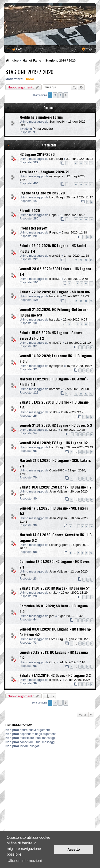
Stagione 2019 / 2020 (29, 72)
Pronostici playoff (34, 228)
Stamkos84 (57, 122)
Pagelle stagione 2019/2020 (42, 193)
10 (86, 283)
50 (76, 163)
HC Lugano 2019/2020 (37, 154)
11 (91, 283)
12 (86, 301)
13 (91, 301)
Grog (53, 662)
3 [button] (60, 95)
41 (91, 184)
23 (91, 260)
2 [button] (55, 95)
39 (81, 184)
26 (76, 219)
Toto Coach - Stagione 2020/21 (44, 172)
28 (86, 219)
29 (91, 219)
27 (81, 219)
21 (81, 260)
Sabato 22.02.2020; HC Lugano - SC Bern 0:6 (55, 292)
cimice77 (55, 343)
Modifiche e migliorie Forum (41, 117)
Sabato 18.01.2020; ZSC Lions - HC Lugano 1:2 (56, 487)
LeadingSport (58, 545)
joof (52, 616)
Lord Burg (56, 159)
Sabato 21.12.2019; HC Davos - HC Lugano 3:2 (55, 675)
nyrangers (56, 176)
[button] (66, 95)
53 (91, 163)
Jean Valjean (58, 491)
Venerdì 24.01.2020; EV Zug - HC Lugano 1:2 (54, 443)
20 (76, 260)
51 (81, 163)
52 (86, 163)
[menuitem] (17, 49)
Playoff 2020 (30, 210)
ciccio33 (55, 256)
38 (76, 184)
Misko (53, 430)
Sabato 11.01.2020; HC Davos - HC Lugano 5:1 (55, 588)
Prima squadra (43, 129)
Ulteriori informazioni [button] (25, 861)
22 (86, 260)
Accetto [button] (74, 850)
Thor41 (29, 79)
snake (53, 412)
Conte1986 (57, 470)
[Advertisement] (50, 800)
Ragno (54, 232)
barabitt (54, 296)
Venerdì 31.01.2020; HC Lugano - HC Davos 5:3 (56, 425)
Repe (53, 215)
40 (86, 184)
